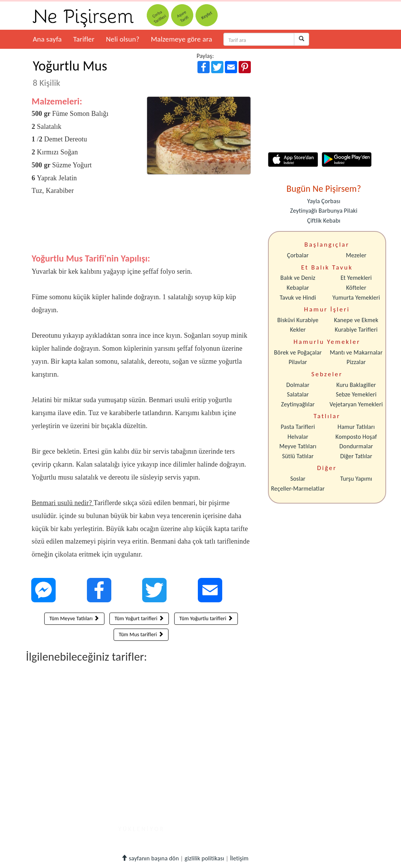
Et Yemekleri (356, 278)
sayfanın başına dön (150, 858)
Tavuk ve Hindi (298, 298)
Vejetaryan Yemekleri (356, 404)
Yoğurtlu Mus (70, 73)
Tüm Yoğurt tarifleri (139, 619)
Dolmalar (298, 385)
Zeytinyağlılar (298, 404)
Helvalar (298, 437)
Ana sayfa (47, 39)
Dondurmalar (356, 446)
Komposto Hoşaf (356, 437)
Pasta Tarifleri (298, 427)
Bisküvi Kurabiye (298, 320)
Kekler (298, 330)
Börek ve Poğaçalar (298, 352)
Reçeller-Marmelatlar (298, 489)
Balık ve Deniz (298, 278)
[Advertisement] (141, 230)
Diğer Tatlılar (356, 456)
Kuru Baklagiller (356, 385)
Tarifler (84, 39)
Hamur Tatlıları (356, 427)
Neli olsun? (123, 39)
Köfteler (356, 288)
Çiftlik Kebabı (324, 221)
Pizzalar (356, 362)
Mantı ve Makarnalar (356, 352)
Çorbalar (298, 255)
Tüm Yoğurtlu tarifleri (206, 619)
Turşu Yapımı (356, 479)
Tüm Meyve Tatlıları (74, 619)
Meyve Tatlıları (298, 446)
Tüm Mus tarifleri (141, 635)
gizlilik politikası (204, 858)
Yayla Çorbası (324, 201)
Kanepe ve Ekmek (356, 320)
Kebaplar (298, 288)
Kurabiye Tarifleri (356, 330)
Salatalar (298, 394)
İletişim (239, 858)
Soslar (298, 479)
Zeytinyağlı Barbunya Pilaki (324, 211)
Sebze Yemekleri (356, 394)
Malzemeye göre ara (182, 39)
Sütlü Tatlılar (298, 456)
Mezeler (356, 255)
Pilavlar (298, 362)
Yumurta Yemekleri (356, 298)
